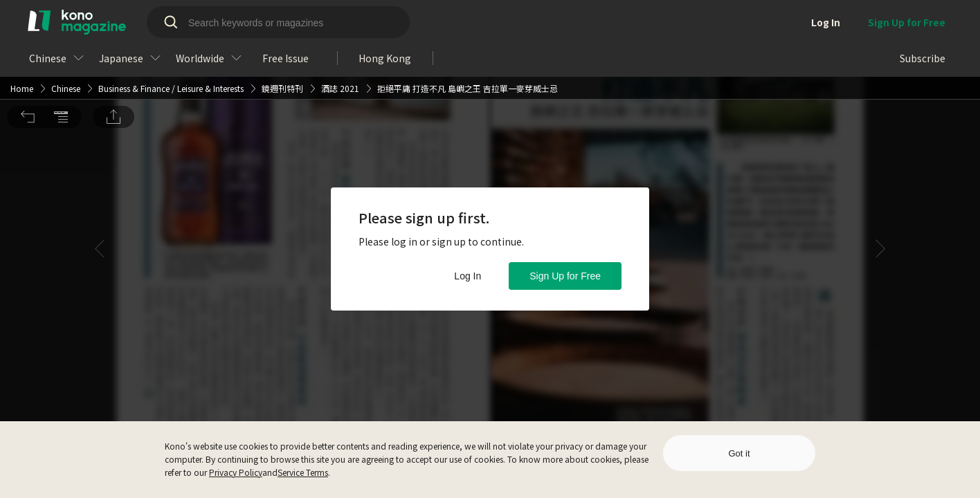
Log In (468, 276)
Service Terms (303, 472)
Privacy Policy (236, 472)
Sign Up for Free (565, 276)
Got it (739, 453)
